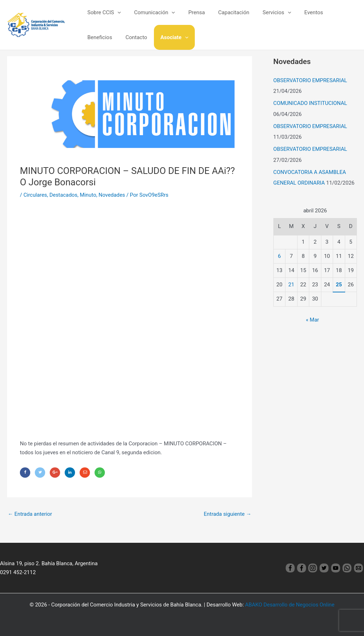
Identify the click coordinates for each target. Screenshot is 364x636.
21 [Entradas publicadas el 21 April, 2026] (291, 283)
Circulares (35, 195)
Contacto (97, 37)
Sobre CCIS (103, 12)
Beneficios (332, 12)
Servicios (265, 12)
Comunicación (151, 12)
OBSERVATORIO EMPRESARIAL (311, 80)
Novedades (113, 195)
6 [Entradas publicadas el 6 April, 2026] (279, 254)
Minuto (89, 195)
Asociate (132, 37)
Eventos (299, 12)
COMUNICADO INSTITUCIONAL (311, 103)
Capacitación (224, 12)
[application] (116, 12)
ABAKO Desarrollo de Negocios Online (290, 605)
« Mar (312, 318)
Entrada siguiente (227, 514)
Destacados (64, 195)
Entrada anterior (30, 514)
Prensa (190, 12)
